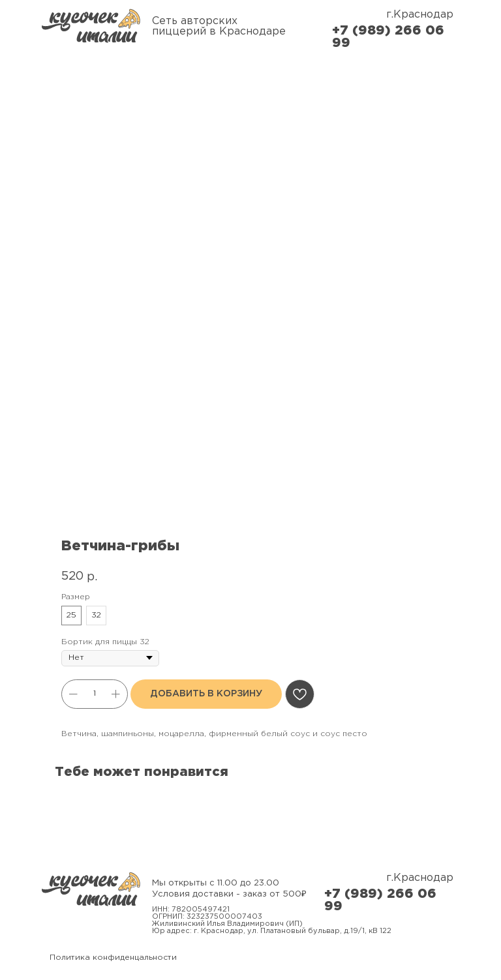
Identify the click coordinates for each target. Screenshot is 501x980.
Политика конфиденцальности (113, 958)
